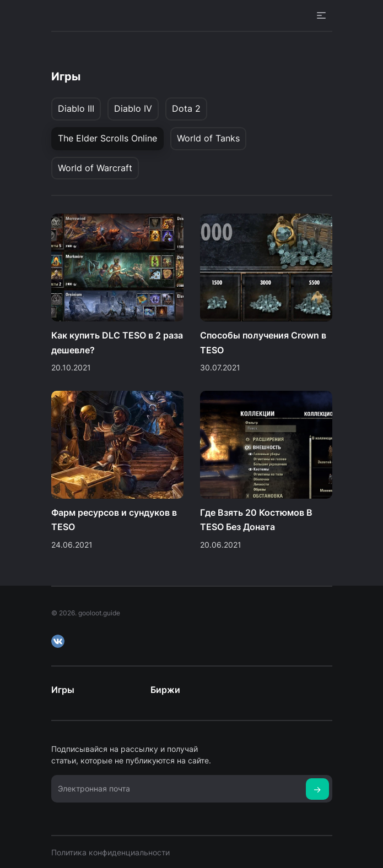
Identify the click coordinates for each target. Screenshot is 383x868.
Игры (63, 690)
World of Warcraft (95, 168)
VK (58, 641)
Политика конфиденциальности (110, 852)
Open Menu (321, 15)
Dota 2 (186, 108)
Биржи (165, 690)
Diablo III (76, 108)
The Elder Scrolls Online (107, 138)
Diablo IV (133, 108)
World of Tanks (208, 138)
